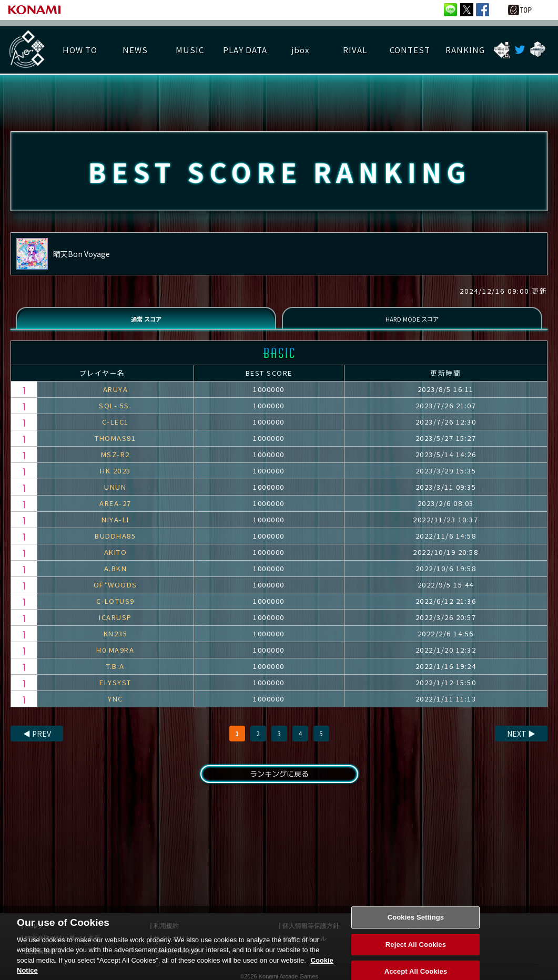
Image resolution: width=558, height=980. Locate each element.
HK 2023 (115, 480)
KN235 (116, 643)
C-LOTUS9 (115, 610)
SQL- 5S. (115, 415)
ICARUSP (115, 627)
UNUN (115, 496)
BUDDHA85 (115, 545)
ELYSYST (115, 692)
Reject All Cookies (416, 957)
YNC (115, 708)
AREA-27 (115, 513)
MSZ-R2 (115, 464)
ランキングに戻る (279, 785)
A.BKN (116, 578)
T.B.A (115, 675)
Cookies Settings (416, 929)
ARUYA (116, 399)
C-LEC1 (115, 431)
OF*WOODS (115, 594)
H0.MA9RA (115, 659)
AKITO (116, 561)
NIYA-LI (115, 529)
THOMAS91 (115, 447)
